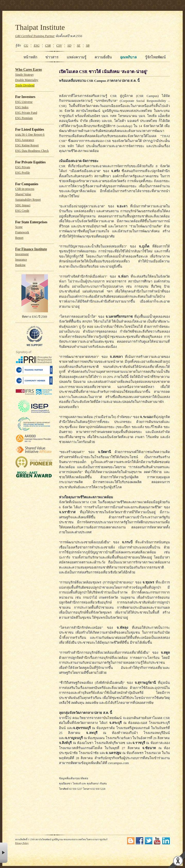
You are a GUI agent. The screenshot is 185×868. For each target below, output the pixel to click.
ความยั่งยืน (103, 57)
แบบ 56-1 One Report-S (30, 135)
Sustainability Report (28, 200)
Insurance (21, 260)
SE (79, 46)
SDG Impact (23, 205)
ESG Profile (23, 173)
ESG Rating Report (27, 145)
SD (69, 46)
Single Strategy (24, 75)
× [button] (4, 853)
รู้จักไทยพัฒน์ (155, 57)
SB (88, 46)
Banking (20, 265)
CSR (48, 46)
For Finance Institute (31, 249)
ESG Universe (24, 102)
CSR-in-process (25, 189)
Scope (19, 227)
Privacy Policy (22, 843)
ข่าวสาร (52, 57)
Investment (22, 254)
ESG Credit (22, 211)
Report (19, 238)
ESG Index (22, 107)
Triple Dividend (25, 86)
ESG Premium (24, 118)
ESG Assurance (25, 140)
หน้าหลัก (30, 57)
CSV (59, 46)
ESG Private (23, 167)
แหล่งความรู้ (77, 57)
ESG (37, 46)
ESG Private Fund (26, 113)
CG (26, 46)
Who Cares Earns (29, 70)
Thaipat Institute (40, 27)
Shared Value (23, 194)
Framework (22, 232)
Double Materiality (27, 80)
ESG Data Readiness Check (32, 151)
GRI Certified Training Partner (35, 36)
